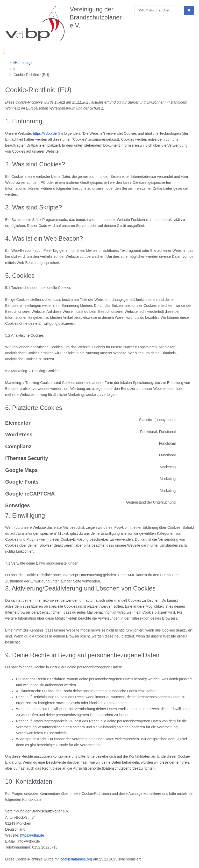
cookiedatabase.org (76, 859)
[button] (99, 52)
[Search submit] (189, 10)
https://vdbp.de (45, 133)
